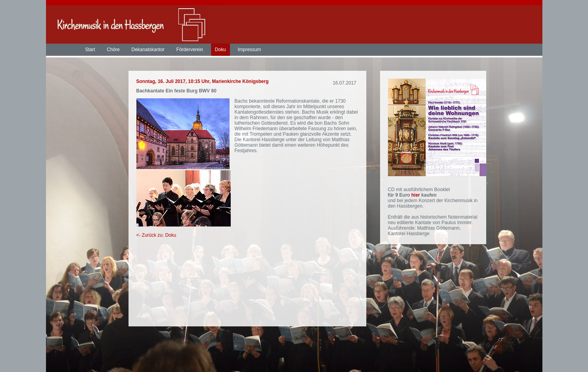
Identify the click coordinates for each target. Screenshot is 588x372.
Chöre (113, 50)
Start (90, 50)
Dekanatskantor (148, 50)
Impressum (249, 50)
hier (416, 195)
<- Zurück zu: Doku (156, 235)
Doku (220, 50)
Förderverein (190, 50)
